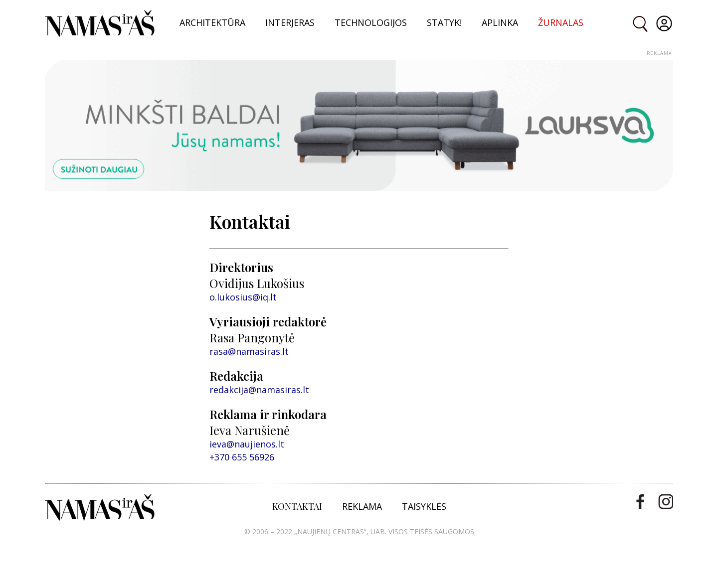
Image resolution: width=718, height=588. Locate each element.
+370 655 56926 (242, 457)
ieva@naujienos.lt (247, 444)
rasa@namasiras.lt (249, 351)
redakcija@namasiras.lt (259, 390)
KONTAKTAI (297, 506)
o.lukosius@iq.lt (243, 297)
